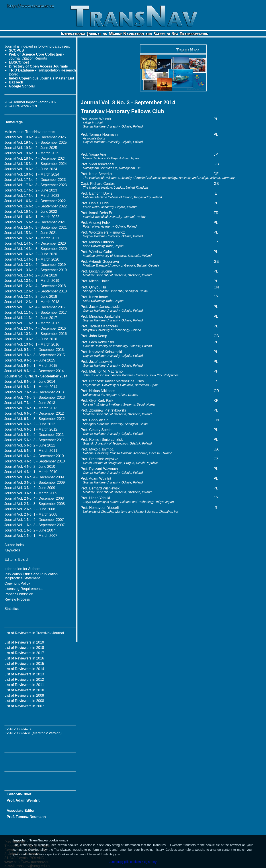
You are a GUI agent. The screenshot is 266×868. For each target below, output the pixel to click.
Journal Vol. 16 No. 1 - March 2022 (32, 217)
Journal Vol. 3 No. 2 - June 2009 (30, 488)
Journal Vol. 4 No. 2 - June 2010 (30, 467)
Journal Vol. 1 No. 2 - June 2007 (30, 530)
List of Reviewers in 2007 (24, 706)
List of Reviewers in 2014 (24, 669)
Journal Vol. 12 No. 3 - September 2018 (36, 291)
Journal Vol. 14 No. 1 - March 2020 (32, 259)
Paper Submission (19, 594)
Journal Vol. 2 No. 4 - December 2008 (34, 498)
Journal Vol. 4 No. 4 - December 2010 (34, 456)
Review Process (17, 599)
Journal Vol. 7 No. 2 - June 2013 (30, 403)
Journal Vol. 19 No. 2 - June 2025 (31, 148)
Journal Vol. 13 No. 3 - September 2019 (36, 270)
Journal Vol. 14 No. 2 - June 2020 (31, 254)
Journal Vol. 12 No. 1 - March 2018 (32, 302)
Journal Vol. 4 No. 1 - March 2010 (31, 472)
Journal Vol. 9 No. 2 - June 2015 (30, 360)
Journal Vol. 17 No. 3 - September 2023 (36, 185)
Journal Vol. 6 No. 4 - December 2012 (34, 413)
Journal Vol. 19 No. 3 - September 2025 (36, 142)
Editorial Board (16, 560)
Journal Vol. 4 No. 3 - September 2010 (35, 461)
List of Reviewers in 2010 (24, 690)
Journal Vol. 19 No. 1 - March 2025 (32, 153)
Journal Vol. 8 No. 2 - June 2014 (30, 382)
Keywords (12, 550)
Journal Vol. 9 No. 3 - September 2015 (35, 355)
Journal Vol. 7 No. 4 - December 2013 (34, 392)
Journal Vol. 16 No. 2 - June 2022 (31, 212)
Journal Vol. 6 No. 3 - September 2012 (35, 419)
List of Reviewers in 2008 (24, 701)
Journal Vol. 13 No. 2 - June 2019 (31, 275)
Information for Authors (22, 569)
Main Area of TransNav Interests (30, 132)
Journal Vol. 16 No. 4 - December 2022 (35, 201)
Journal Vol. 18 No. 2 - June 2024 (31, 169)
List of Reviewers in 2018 (24, 648)
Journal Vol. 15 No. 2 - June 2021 (31, 233)
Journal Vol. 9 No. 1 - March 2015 (31, 366)
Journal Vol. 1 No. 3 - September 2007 (35, 525)
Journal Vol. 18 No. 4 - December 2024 (35, 158)
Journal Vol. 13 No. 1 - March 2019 (32, 281)
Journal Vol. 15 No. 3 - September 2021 (36, 227)
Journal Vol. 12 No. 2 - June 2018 (31, 297)
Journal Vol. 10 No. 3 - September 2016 (36, 334)
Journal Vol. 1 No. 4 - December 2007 (34, 520)
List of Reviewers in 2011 (24, 685)
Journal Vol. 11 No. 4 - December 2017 (35, 307)
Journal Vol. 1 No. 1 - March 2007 (31, 536)
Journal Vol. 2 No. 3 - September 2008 (35, 504)
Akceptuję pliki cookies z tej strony (133, 862)
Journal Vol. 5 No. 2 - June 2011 (30, 445)
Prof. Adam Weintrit (23, 800)
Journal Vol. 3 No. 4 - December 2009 (34, 477)
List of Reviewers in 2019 (24, 642)
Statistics (12, 609)
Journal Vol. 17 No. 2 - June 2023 (31, 190)
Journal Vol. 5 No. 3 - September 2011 (35, 440)
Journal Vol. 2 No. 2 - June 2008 (30, 509)
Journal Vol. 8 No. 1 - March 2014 (31, 387)
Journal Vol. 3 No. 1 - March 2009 (31, 493)
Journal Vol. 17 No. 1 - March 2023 (32, 196)
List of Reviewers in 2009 (24, 695)
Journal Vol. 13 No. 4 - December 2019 (35, 265)
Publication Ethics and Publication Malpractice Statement (31, 576)
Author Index (15, 545)
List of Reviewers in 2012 (24, 680)
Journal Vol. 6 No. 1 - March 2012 (31, 429)
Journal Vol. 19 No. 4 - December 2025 (35, 137)
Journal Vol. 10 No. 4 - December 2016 (35, 328)
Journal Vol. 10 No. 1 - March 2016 (32, 344)
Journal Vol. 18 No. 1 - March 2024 (32, 174)
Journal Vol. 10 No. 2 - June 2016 (31, 339)
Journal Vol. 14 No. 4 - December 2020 (35, 243)
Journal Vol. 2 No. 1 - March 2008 (31, 514)
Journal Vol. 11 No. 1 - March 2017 (32, 323)
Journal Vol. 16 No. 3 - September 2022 (36, 206)
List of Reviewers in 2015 (24, 664)
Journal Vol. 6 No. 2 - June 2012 (30, 424)
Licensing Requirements (23, 589)
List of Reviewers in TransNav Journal (34, 633)
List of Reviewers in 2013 (24, 674)
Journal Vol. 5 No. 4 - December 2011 (34, 435)
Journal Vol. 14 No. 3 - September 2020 (36, 249)
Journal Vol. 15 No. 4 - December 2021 (35, 222)
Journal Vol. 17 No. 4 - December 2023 (35, 180)
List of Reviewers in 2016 (24, 658)
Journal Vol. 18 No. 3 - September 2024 (36, 164)
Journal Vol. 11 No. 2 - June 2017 (31, 318)
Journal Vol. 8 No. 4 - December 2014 (34, 371)
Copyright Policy (17, 583)
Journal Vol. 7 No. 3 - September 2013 (35, 397)
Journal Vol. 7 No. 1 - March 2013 (31, 408)
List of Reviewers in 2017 (24, 653)
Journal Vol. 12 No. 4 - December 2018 (35, 286)
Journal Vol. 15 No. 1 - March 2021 (32, 238)
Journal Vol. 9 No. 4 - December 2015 (34, 350)
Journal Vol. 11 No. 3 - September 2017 (36, 312)
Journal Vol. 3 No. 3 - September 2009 (35, 482)
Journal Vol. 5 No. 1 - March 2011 (31, 451)
